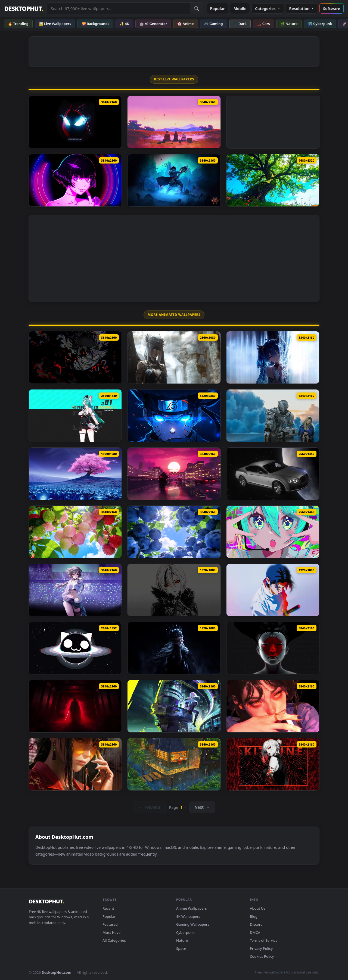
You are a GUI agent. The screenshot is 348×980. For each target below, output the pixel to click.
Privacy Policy (261, 948)
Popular (217, 9)
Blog (254, 916)
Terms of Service (264, 940)
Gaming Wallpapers (193, 924)
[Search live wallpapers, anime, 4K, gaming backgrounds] (118, 8)
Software (332, 9)
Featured (110, 924)
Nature (182, 940)
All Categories (114, 940)
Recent (108, 908)
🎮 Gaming (214, 24)
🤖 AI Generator (153, 24)
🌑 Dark (240, 24)
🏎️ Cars (263, 24)
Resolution (302, 9)
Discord (256, 924)
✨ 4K (124, 24)
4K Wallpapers (188, 916)
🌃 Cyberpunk (320, 24)
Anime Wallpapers (192, 908)
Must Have (111, 932)
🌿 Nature (289, 24)
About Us (258, 908)
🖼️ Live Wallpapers (55, 24)
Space (181, 948)
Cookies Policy (262, 956)
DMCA (255, 932)
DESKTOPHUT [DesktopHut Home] (24, 9)
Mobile (240, 9)
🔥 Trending (18, 24)
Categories (268, 9)
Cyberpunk (185, 932)
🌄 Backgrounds (95, 24)
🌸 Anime (185, 24)
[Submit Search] (197, 8)
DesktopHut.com (56, 972)
